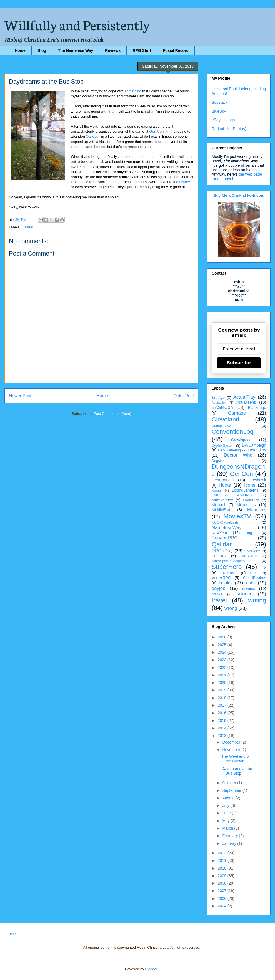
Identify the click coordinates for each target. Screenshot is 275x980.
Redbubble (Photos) (229, 129)
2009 (223, 876)
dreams (249, 588)
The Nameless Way (76, 50)
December (232, 742)
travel (219, 600)
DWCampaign (254, 445)
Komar (217, 491)
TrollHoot (229, 573)
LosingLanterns (245, 490)
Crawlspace (241, 440)
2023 (223, 660)
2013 (223, 736)
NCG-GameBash (225, 522)
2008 (223, 883)
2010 (223, 868)
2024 (223, 652)
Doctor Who (238, 455)
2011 (223, 860)
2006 (223, 898)
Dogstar (218, 461)
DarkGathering (229, 450)
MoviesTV (237, 516)
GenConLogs (223, 480)
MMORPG (245, 495)
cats (250, 583)
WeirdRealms (254, 578)
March (228, 828)
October (230, 783)
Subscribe (239, 363)
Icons (250, 485)
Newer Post (20, 396)
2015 (223, 721)
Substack (220, 102)
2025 (223, 645)
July (226, 805)
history (185, 182)
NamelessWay (227, 528)
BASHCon (222, 407)
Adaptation (219, 403)
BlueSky (219, 111)
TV (264, 567)
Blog (42, 50)
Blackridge (257, 408)
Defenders (257, 450)
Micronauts (246, 505)
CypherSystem (223, 446)
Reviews (113, 50)
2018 (223, 698)
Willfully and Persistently (77, 24)
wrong (231, 608)
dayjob (218, 588)
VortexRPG (221, 578)
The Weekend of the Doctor (236, 759)
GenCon (242, 474)
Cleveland (226, 419)
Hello (12, 934)
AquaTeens (246, 402)
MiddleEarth (222, 510)
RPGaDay (222, 551)
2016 (223, 713)
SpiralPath (252, 551)
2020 (223, 683)
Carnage (237, 413)
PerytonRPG (225, 538)
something (133, 91)
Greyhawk (257, 480)
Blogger (151, 969)
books (225, 583)
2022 (223, 668)
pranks (217, 594)
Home (20, 50)
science (245, 594)
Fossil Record (176, 50)
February (231, 836)
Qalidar (92, 136)
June (227, 813)
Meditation (251, 500)
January (230, 843)
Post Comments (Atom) (112, 414)
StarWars (249, 556)
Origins (251, 533)
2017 (223, 705)
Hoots (225, 485)
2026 (223, 637)
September (232, 790)
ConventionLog (233, 432)
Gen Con (157, 131)
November (232, 750)
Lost (215, 495)
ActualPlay (244, 397)
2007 (223, 891)
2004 (223, 906)
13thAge (218, 398)
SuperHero (227, 567)
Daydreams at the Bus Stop (237, 771)
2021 (223, 675)
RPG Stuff (142, 50)
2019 (223, 690)
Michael (218, 505)
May (226, 821)
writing (257, 600)
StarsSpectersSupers (228, 561)
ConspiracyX (222, 426)
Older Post (184, 396)
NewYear (219, 533)
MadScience (222, 500)
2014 (223, 728)
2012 (223, 853)
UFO (254, 573)
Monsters (257, 510)
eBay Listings (223, 120)
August (229, 798)
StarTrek (219, 556)
